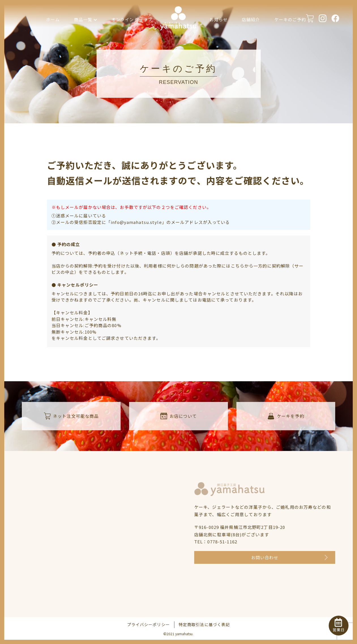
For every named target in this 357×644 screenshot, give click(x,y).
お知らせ (219, 19)
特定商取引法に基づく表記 (204, 624)
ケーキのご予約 (290, 19)
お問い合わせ (265, 557)
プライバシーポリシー (148, 624)
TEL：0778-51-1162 (216, 542)
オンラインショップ (132, 19)
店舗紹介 (251, 19)
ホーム (53, 19)
